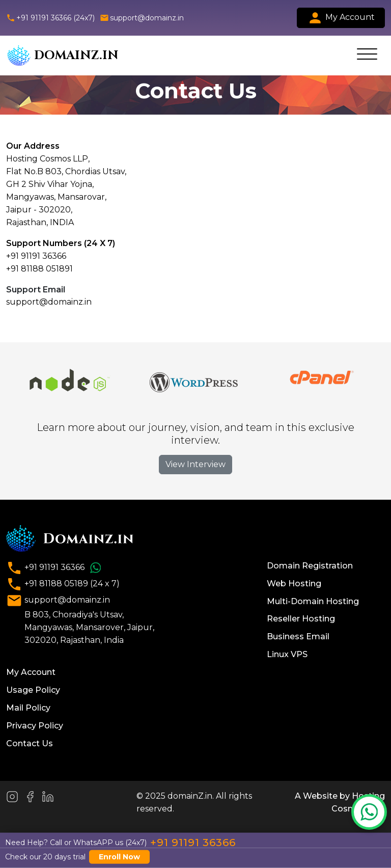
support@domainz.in (142, 18)
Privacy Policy (35, 726)
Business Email (298, 636)
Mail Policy (28, 708)
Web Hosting (294, 584)
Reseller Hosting (301, 619)
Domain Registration (310, 566)
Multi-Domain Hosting (313, 601)
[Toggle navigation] (367, 56)
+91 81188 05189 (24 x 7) (63, 584)
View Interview (195, 464)
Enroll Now (119, 857)
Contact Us (30, 743)
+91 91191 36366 (55, 568)
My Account (341, 18)
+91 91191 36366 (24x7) (50, 18)
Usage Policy (33, 690)
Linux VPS (287, 654)
